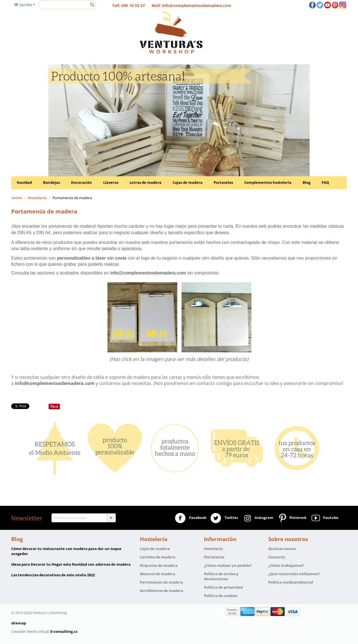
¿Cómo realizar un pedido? (228, 565)
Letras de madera (145, 182)
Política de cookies (221, 596)
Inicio (17, 198)
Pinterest (292, 518)
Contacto (277, 557)
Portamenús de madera (161, 582)
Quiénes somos (282, 549)
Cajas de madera (188, 182)
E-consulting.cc (64, 631)
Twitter (224, 518)
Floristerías (214, 557)
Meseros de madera (158, 574)
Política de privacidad (223, 587)
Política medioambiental (291, 582)
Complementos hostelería (268, 182)
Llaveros (111, 182)
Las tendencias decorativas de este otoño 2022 (53, 575)
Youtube (324, 518)
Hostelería (37, 198)
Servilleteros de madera (162, 591)
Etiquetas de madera (159, 565)
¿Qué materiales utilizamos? (294, 574)
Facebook (191, 518)
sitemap (19, 623)
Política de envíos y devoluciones (221, 576)
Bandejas (51, 182)
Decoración (82, 182)
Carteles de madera (158, 557)
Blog (307, 182)
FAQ (325, 182)
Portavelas (223, 182)
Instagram (258, 518)
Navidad (24, 182)
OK (325, 18)
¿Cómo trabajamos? (286, 565)
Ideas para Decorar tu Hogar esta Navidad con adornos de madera (71, 564)
